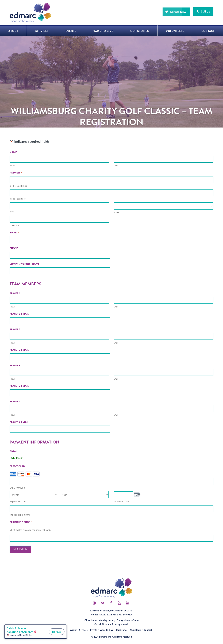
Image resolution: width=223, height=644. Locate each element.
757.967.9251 (105, 614)
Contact (148, 630)
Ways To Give (107, 630)
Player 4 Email (19, 422)
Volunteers (136, 630)
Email (14, 232)
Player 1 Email (19, 314)
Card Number (17, 488)
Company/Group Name (25, 264)
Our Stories (122, 630)
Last (116, 165)
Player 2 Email (19, 350)
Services (83, 630)
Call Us (203, 11)
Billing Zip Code (21, 522)
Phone (15, 248)
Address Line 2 (18, 199)
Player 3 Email (19, 386)
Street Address (18, 186)
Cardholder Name (20, 515)
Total (13, 451)
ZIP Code (14, 225)
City (12, 212)
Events (94, 630)
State (116, 212)
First (12, 165)
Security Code (121, 502)
